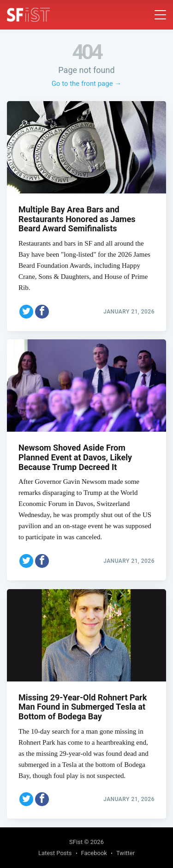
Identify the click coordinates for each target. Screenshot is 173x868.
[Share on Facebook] (42, 312)
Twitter (125, 853)
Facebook (94, 853)
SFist (76, 842)
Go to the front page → (87, 84)
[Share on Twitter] (26, 312)
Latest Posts (55, 853)
